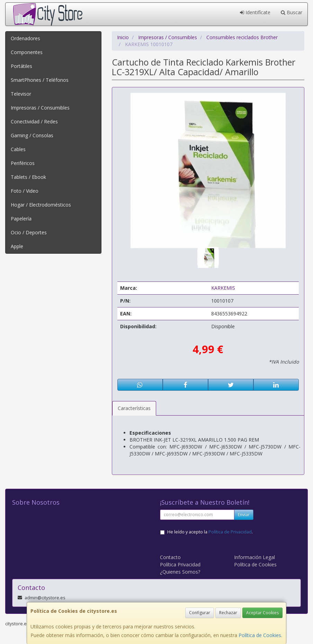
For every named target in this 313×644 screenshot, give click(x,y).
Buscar (292, 12)
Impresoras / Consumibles (40, 108)
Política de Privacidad (230, 532)
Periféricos (23, 163)
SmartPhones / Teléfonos (40, 80)
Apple (17, 246)
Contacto (170, 557)
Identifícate (255, 12)
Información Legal (254, 557)
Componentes (27, 52)
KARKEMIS (223, 288)
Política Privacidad (180, 564)
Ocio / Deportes (29, 232)
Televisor (21, 94)
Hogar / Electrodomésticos (41, 205)
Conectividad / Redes (34, 121)
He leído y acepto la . (210, 532)
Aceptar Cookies (262, 613)
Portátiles (21, 66)
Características (134, 408)
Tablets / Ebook (28, 177)
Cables (18, 149)
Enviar (244, 515)
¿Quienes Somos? (180, 572)
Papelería (21, 219)
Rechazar (228, 613)
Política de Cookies (260, 635)
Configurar (200, 613)
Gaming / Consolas (32, 135)
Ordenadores (25, 38)
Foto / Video (25, 191)
